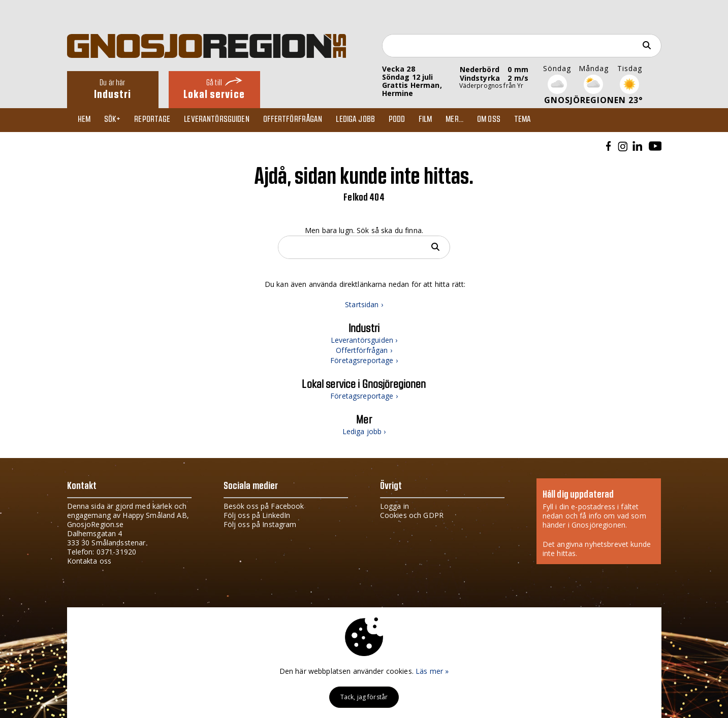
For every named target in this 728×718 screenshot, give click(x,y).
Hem (86, 120)
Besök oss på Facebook (264, 506)
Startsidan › (364, 305)
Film (436, 120)
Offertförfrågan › (364, 351)
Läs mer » (432, 671)
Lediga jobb (363, 120)
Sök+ (116, 120)
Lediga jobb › (364, 432)
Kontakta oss (89, 561)
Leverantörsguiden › (364, 341)
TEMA (536, 120)
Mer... (466, 120)
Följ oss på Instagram (260, 524)
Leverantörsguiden (222, 120)
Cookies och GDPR (412, 515)
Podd (406, 120)
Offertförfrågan (299, 120)
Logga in (394, 506)
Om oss (501, 120)
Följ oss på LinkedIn (257, 515)
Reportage (157, 120)
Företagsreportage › (364, 361)
